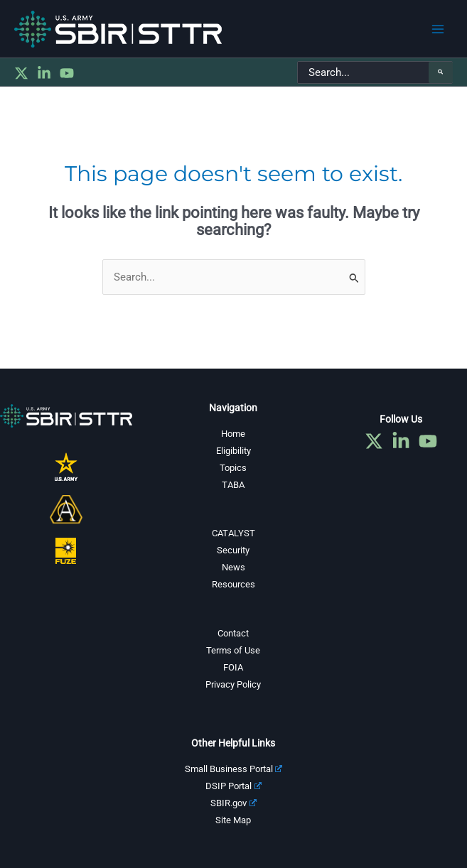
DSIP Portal (233, 786)
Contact (233, 633)
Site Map (233, 820)
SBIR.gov (233, 803)
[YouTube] (67, 73)
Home (233, 434)
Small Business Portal (234, 769)
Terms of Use (233, 650)
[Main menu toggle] (438, 29)
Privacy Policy (233, 684)
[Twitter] (21, 73)
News (233, 567)
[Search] (441, 72)
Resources (233, 584)
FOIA (233, 667)
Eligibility (233, 451)
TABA (233, 485)
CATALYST (233, 533)
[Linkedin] (44, 73)
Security (233, 550)
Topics (233, 468)
